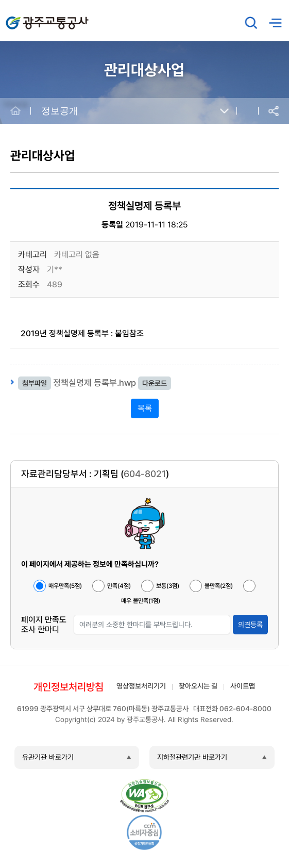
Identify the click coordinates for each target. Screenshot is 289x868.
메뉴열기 (276, 23)
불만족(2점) (219, 586)
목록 (145, 408)
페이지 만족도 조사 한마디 (44, 625)
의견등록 (250, 625)
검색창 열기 (251, 23)
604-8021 (145, 474)
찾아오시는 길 (198, 686)
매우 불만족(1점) (141, 601)
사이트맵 (243, 686)
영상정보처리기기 (141, 686)
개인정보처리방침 (69, 687)
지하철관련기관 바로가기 (192, 757)
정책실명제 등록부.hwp (95, 383)
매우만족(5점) (65, 586)
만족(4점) (119, 586)
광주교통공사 (27, 17)
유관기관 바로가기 (48, 757)
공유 (274, 111)
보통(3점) (168, 586)
